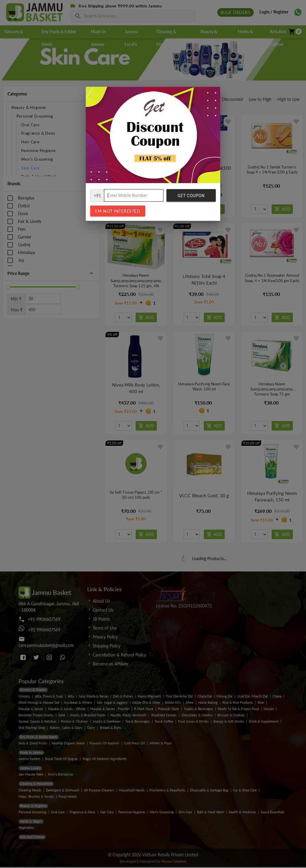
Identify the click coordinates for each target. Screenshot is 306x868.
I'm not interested (118, 211)
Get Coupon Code (191, 197)
